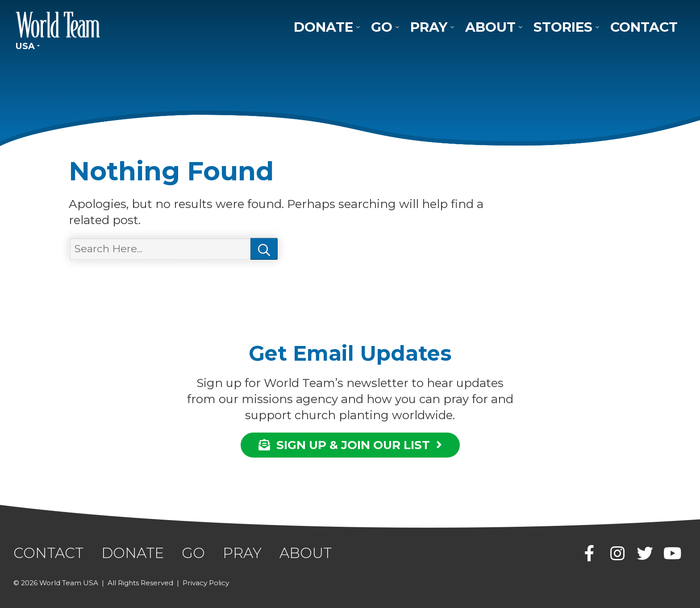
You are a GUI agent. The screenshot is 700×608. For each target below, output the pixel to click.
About (490, 27)
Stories (563, 27)
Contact (644, 27)
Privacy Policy (206, 583)
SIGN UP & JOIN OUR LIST (350, 445)
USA (25, 46)
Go (382, 27)
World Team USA (58, 25)
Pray (429, 27)
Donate (323, 27)
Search (264, 249)
